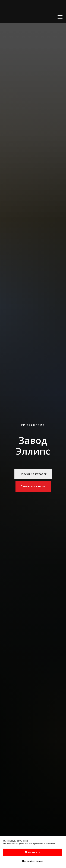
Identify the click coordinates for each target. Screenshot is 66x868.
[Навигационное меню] (5, 6)
